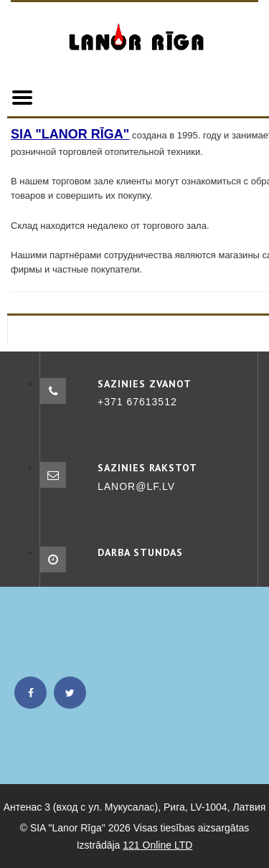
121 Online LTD (157, 845)
